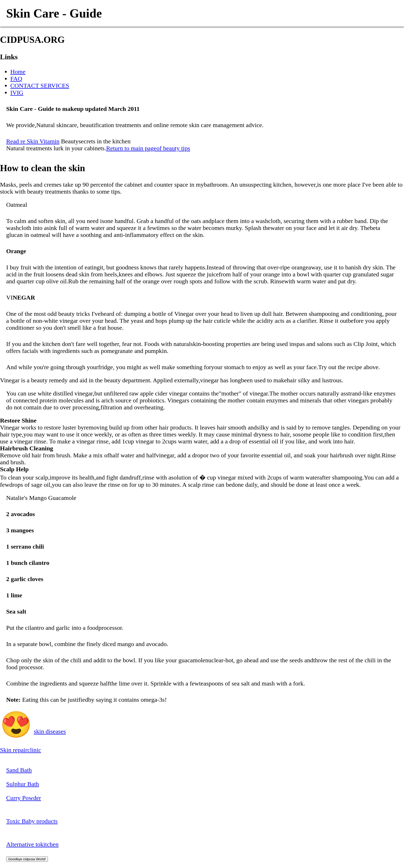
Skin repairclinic (20, 750)
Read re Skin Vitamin (33, 141)
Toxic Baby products (32, 821)
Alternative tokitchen (32, 844)
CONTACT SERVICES (40, 86)
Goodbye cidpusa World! (27, 859)
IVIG (17, 93)
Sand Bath (19, 770)
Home (18, 72)
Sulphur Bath (23, 784)
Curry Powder (24, 798)
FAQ (16, 79)
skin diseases (50, 731)
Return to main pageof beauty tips (148, 148)
